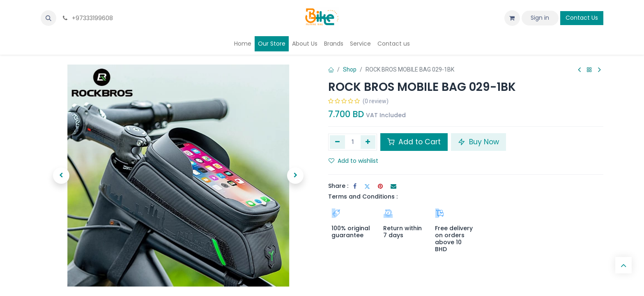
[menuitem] (243, 44)
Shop (350, 69)
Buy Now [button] (478, 142)
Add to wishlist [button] (353, 161)
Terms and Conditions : (363, 197)
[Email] (393, 186)
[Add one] (368, 142)
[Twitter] (367, 186)
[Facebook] (355, 186)
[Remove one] (337, 142)
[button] (48, 18)
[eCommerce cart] (512, 18)
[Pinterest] (380, 186)
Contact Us (582, 18)
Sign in (540, 18)
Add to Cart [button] (414, 142)
